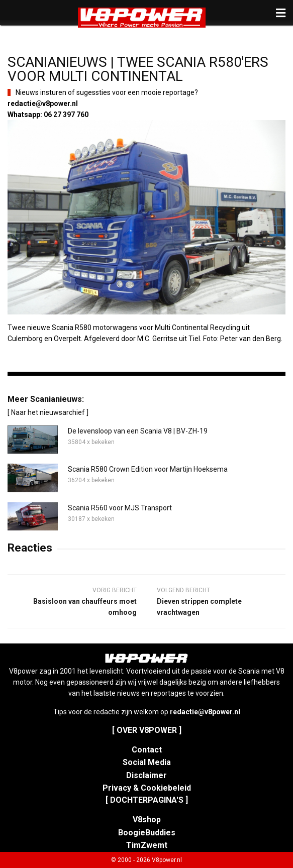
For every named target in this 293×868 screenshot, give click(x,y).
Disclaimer (146, 775)
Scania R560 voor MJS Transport (120, 508)
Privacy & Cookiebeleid (147, 788)
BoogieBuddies (147, 833)
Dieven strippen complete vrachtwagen (199, 607)
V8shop (147, 820)
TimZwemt (147, 845)
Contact (147, 750)
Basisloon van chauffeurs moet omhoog (85, 607)
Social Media (147, 762)
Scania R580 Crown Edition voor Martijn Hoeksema (148, 469)
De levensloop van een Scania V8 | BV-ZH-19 (138, 431)
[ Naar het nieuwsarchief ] (48, 412)
